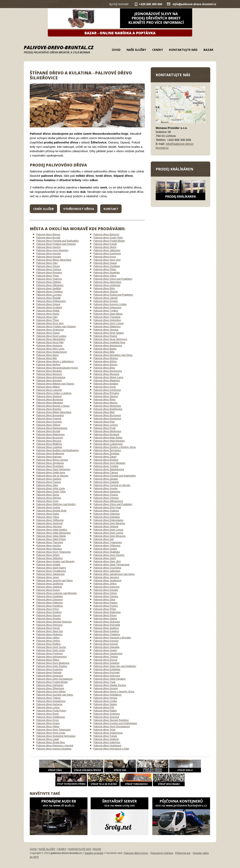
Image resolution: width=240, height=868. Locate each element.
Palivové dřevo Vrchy (47, 501)
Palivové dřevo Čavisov (49, 482)
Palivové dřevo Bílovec (48, 235)
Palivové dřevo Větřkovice (50, 520)
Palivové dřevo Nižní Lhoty (50, 349)
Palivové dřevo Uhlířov (48, 641)
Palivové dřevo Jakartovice (50, 574)
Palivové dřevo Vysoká (105, 488)
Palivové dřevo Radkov (48, 644)
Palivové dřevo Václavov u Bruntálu (112, 638)
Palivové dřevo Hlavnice (49, 549)
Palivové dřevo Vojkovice (107, 514)
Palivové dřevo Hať (104, 539)
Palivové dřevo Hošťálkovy (108, 695)
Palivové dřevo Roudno (49, 619)
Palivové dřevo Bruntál (48, 238)
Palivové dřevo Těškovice (107, 546)
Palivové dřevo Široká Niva (50, 742)
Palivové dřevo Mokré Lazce (108, 377)
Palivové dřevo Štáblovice (107, 327)
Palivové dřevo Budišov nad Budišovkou (57, 450)
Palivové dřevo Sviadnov (106, 663)
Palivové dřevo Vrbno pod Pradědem (113, 279)
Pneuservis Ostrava (162, 853)
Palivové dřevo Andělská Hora (109, 342)
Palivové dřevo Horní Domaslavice (112, 727)
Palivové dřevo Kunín (105, 387)
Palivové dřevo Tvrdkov (106, 311)
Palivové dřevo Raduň (105, 711)
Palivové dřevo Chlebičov (107, 634)
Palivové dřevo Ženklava (106, 454)
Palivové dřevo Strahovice (50, 330)
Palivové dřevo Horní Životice (109, 555)
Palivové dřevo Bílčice (105, 361)
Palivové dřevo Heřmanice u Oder (111, 749)
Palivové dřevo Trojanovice (108, 542)
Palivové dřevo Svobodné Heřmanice (56, 736)
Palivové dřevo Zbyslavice (50, 463)
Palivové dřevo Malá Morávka (109, 441)
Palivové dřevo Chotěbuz (49, 292)
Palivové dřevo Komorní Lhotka (110, 304)
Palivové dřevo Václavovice (108, 654)
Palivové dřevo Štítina (48, 660)
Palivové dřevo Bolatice (106, 384)
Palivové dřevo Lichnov (106, 425)
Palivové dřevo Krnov (105, 257)
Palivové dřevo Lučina (48, 707)
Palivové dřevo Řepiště (48, 298)
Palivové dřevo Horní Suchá (51, 647)
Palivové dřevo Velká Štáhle (51, 536)
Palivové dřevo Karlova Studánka (54, 749)
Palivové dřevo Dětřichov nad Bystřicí (56, 504)
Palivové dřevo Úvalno (105, 650)
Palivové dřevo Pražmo (106, 606)
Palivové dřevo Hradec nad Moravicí (55, 561)
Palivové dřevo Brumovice (107, 415)
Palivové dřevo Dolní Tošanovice (53, 730)
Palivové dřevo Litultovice (107, 285)
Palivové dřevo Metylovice (107, 406)
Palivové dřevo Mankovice (107, 431)
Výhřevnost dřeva (79, 209)
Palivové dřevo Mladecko (107, 381)
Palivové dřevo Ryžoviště (107, 625)
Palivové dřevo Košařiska (107, 669)
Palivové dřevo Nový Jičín (107, 260)
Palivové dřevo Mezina (105, 403)
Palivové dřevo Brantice (49, 409)
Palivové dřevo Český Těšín (108, 238)
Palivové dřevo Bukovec (49, 457)
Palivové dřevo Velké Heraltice (109, 679)
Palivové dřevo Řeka (104, 400)
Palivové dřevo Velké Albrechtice (53, 533)
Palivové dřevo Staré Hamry (51, 568)
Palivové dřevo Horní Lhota (51, 733)
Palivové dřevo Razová (48, 615)
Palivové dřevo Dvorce (105, 660)
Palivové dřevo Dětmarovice (108, 501)
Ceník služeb (43, 209)
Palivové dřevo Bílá (47, 358)
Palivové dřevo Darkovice (107, 492)
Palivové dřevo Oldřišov (49, 282)
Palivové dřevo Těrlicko (106, 657)
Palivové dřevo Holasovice (107, 308)
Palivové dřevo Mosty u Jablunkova (55, 361)
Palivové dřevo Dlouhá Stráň (51, 511)
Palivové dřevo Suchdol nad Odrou (55, 695)
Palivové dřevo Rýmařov (49, 273)
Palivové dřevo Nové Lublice (51, 336)
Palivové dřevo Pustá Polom (51, 711)
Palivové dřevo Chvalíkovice (51, 571)
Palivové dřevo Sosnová (106, 717)
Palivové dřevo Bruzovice (50, 438)
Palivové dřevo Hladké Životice (110, 685)
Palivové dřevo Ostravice (49, 600)
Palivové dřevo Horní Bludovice (53, 663)
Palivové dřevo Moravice (106, 374)
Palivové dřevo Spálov (105, 704)
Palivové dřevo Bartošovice (108, 346)
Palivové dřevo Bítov (104, 368)
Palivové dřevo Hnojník (106, 688)
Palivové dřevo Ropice (105, 336)
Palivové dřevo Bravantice (50, 415)
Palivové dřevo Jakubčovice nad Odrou (114, 574)
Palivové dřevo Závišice (49, 479)
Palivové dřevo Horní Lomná (108, 323)
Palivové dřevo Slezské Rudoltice (111, 720)
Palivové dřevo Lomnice (49, 295)
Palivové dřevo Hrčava (105, 698)
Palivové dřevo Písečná (49, 419)
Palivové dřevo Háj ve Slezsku (52, 476)
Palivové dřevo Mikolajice (50, 403)
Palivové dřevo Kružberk (49, 308)
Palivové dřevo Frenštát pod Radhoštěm (58, 241)
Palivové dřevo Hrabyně (106, 739)
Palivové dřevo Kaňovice (106, 587)
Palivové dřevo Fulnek (105, 244)
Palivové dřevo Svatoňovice (108, 733)
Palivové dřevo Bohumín (106, 235)
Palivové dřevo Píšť (104, 707)
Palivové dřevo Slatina (105, 619)
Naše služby (136, 50)
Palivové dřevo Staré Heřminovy (53, 469)
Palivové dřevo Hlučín (105, 247)
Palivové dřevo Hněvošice (107, 320)
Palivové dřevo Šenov (48, 495)
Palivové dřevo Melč (104, 412)
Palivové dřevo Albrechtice (107, 282)
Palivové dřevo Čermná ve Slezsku (112, 485)
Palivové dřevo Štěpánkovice (109, 469)
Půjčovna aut (183, 853)
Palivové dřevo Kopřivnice (107, 254)
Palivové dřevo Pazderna (49, 606)
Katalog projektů (94, 853)
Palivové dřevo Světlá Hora (51, 473)
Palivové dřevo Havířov (48, 247)
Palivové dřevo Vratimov (49, 279)
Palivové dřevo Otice (104, 600)
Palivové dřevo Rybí (104, 422)
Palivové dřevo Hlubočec (49, 634)
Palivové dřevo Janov (48, 577)
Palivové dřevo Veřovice (49, 527)
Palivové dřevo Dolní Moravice (109, 536)
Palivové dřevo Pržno (48, 609)
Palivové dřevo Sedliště (49, 288)
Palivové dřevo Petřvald (49, 673)
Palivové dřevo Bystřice (106, 460)
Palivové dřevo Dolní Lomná (108, 530)
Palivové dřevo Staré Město (108, 314)
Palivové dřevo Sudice (105, 549)
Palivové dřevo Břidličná (49, 444)
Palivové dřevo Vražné (48, 508)
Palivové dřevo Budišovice (50, 454)
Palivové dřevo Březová (49, 441)
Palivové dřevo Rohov (105, 615)
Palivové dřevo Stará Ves (50, 631)
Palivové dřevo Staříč (105, 558)
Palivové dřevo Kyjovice (106, 641)
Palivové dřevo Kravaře (49, 257)
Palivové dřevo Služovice (107, 622)
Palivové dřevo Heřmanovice (51, 657)
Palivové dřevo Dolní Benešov (109, 523)
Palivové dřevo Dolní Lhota (50, 650)
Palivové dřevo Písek (105, 428)
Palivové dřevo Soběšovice (51, 717)
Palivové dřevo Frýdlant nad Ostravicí (56, 244)
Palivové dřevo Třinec (48, 276)
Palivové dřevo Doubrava (50, 676)
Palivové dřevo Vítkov (105, 276)
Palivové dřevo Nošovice (49, 346)
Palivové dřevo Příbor (105, 269)
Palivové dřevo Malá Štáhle (108, 438)
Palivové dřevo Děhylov (49, 498)
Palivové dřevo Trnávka (106, 466)
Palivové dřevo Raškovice (107, 612)
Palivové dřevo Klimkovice (107, 419)
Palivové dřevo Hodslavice (107, 746)
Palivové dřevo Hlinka (48, 727)
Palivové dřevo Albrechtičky (51, 339)
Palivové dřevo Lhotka (105, 701)
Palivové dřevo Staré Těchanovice (111, 565)
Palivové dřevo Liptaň (48, 739)
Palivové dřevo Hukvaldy (106, 647)
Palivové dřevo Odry (47, 263)
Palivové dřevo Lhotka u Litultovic (54, 393)
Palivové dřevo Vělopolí (106, 527)
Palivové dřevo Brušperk (106, 434)
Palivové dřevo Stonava (106, 330)
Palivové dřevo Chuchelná (107, 568)
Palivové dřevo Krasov (48, 590)
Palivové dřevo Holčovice (107, 676)
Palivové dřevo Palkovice (49, 603)
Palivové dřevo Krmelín (106, 301)
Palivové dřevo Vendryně (49, 523)
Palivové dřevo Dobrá (48, 514)
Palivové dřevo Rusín (48, 714)
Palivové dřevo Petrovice (49, 625)
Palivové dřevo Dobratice (107, 517)
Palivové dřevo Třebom (48, 698)
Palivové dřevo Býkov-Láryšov (52, 460)
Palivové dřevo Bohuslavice (51, 377)
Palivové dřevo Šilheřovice (50, 688)
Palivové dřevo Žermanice (107, 450)
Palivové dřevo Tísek (104, 682)
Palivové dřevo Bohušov (49, 381)
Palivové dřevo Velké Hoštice (52, 530)
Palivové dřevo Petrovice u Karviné (55, 746)
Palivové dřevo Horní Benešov (52, 250)
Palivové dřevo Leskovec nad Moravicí (57, 593)
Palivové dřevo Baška (105, 349)
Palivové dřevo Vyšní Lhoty (51, 488)
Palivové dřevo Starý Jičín (107, 561)
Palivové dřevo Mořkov (48, 365)
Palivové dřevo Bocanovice (108, 371)
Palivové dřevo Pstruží (48, 628)
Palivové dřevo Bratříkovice (108, 409)
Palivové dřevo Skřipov (48, 425)
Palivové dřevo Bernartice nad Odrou (113, 355)
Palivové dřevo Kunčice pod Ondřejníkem (115, 723)
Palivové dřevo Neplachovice (52, 352)
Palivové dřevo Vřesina (106, 495)
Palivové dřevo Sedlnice (106, 628)
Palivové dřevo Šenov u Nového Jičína (114, 692)
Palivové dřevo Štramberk (50, 466)
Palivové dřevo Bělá (104, 352)
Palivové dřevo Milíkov (48, 387)
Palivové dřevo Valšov (48, 638)
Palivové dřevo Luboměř (49, 390)
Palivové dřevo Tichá (104, 730)
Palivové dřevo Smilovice (107, 714)
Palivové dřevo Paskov (105, 603)
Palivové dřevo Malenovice (50, 434)
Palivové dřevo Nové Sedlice (109, 333)
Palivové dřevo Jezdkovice (107, 581)
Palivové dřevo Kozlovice (49, 669)
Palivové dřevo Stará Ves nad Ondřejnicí (115, 666)
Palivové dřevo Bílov (104, 288)
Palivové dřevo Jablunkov (107, 250)
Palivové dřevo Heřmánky (50, 685)
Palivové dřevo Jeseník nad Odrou (54, 581)
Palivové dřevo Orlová (48, 266)
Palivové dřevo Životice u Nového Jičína (115, 447)
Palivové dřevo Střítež (48, 555)
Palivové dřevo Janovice (106, 577)
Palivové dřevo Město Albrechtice (54, 260)
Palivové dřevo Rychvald (106, 673)
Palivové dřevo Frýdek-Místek (109, 241)
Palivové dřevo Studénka (107, 273)
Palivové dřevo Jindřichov (50, 584)
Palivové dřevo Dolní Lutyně (108, 533)
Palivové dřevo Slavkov (106, 396)
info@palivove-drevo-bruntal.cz (194, 4)
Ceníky (158, 50)
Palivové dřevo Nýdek (48, 311)
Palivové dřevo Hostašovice (51, 701)
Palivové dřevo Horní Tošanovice (54, 552)
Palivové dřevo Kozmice (49, 422)
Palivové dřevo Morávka (49, 371)
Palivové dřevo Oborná (106, 292)
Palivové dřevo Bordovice (50, 400)
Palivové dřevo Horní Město (51, 692)
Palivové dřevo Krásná (48, 304)
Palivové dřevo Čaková (106, 473)
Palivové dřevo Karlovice (49, 704)
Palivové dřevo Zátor (47, 485)
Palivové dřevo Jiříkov (105, 584)
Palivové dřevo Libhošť (106, 298)
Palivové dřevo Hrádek (48, 565)
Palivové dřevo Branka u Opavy (53, 406)
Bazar (208, 50)
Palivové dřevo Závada (106, 479)
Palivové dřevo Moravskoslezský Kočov (57, 368)
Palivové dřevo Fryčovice (49, 654)
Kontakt (111, 209)
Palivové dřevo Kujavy (48, 723)
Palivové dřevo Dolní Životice (52, 666)
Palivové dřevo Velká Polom (51, 539)
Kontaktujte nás (183, 50)
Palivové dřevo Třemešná (107, 317)
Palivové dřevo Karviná (48, 254)
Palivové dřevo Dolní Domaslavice (54, 679)
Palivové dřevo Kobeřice (106, 631)
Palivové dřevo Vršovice (106, 498)
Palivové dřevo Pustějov (49, 612)
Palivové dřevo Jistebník (49, 587)
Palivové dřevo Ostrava (49, 269)
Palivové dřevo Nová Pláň (50, 342)
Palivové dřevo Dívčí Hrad (107, 508)
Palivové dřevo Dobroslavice (108, 520)
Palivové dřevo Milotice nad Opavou (55, 384)
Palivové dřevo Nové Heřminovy (110, 339)
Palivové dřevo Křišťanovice (51, 301)
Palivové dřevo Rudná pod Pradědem (113, 295)
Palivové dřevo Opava (105, 263)
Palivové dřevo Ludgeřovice (108, 444)
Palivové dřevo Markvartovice (52, 428)
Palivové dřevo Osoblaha (107, 266)
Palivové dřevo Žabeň (105, 457)
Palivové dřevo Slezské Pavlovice (54, 622)
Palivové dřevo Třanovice (50, 542)
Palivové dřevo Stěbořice (49, 558)
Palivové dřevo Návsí (48, 355)
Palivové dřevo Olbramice (50, 285)
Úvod (116, 50)
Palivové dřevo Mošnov (106, 358)
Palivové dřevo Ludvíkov (49, 447)
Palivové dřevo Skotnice (49, 396)
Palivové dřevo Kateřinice (107, 742)
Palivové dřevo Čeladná (106, 482)
